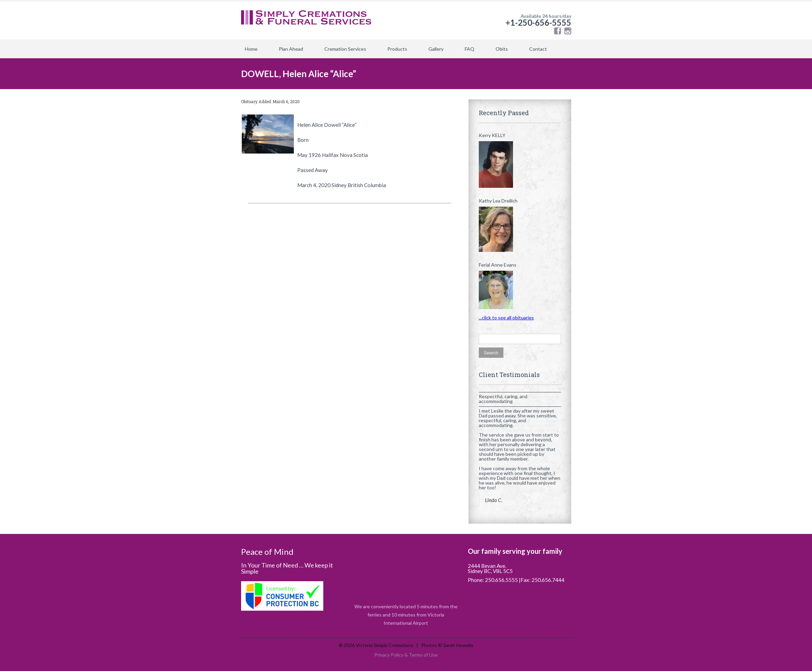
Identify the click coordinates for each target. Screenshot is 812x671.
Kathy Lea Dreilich (498, 201)
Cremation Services (345, 49)
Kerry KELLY (492, 135)
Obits (502, 49)
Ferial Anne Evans (498, 265)
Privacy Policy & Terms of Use (406, 655)
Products (397, 49)
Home (251, 49)
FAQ (470, 49)
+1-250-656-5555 (538, 22)
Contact (538, 49)
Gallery (436, 49)
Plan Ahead (291, 49)
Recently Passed (504, 113)
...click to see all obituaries (506, 318)
